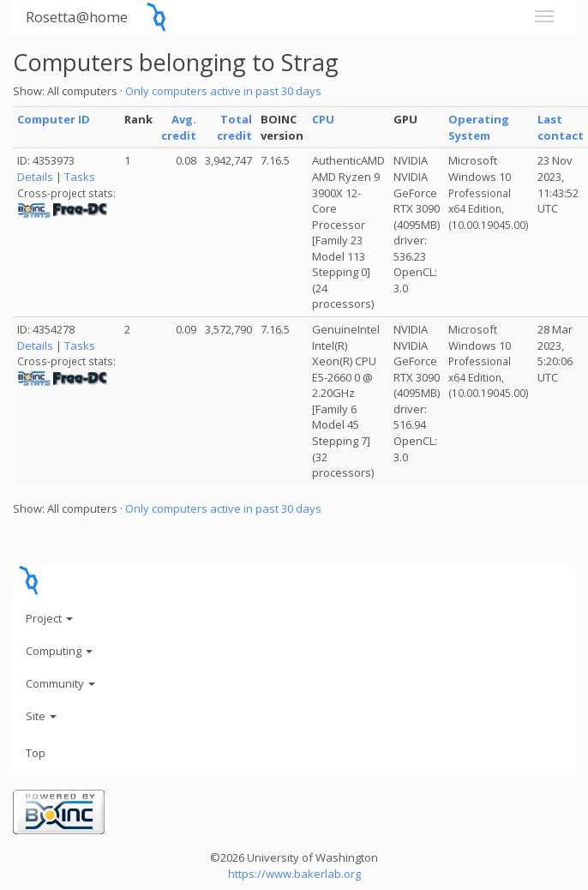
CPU (323, 119)
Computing (59, 651)
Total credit (234, 127)
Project (49, 618)
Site (41, 716)
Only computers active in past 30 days (223, 91)
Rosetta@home (77, 17)
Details (35, 177)
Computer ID (54, 119)
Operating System (479, 127)
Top (36, 753)
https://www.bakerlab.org (294, 874)
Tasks (80, 177)
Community (60, 683)
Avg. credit (179, 127)
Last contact (561, 127)
